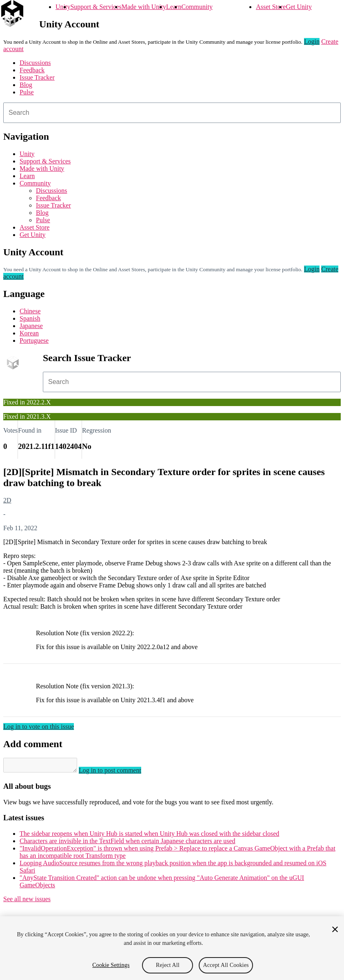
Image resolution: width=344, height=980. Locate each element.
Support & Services (96, 7)
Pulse (27, 92)
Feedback (32, 70)
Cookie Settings (111, 965)
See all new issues (27, 901)
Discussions (35, 63)
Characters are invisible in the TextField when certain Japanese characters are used (128, 843)
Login (312, 41)
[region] (172, 948)
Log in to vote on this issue (39, 727)
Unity (63, 7)
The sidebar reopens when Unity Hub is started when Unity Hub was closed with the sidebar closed (149, 836)
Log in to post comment (118, 773)
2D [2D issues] (7, 500)
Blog (26, 85)
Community (197, 7)
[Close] (335, 929)
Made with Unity (144, 7)
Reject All (168, 965)
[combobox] (172, 113)
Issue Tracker (37, 77)
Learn (174, 7)
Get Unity (299, 7)
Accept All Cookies (226, 965)
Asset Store (271, 7)
